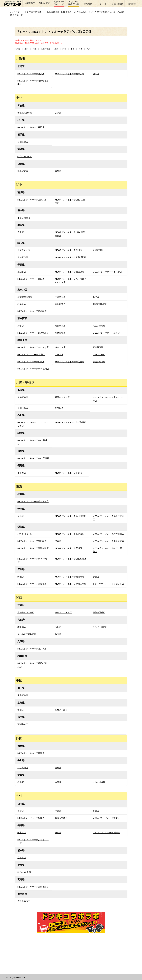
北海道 (17, 49)
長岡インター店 (62, 397)
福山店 (21, 710)
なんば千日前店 (100, 627)
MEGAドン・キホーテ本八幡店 (107, 272)
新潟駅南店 (23, 397)
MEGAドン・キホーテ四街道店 (70, 272)
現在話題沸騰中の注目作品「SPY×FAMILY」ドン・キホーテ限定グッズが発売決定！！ (87, 12)
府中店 (21, 326)
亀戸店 (96, 297)
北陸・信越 (45, 49)
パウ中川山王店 (25, 534)
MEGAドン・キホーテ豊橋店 (69, 548)
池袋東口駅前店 (100, 304)
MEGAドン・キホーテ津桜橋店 (32, 584)
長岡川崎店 (23, 408)
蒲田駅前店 (60, 304)
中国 (73, 49)
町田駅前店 (60, 326)
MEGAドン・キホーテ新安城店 (70, 534)
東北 (26, 49)
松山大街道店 (99, 782)
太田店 (21, 232)
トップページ (13, 12)
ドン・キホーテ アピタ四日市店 (108, 584)
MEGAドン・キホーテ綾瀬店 (31, 362)
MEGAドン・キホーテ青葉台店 (70, 362)
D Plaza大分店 (24, 872)
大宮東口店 (98, 250)
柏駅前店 (22, 272)
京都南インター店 (26, 612)
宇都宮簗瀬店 (24, 218)
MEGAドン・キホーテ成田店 (31, 279)
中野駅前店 (60, 297)
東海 (56, 49)
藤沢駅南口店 (99, 362)
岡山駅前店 (23, 695)
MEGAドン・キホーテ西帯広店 (70, 74)
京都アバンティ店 (63, 612)
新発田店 (59, 408)
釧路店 (96, 74)
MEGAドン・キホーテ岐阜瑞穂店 (33, 501)
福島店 (58, 171)
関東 (35, 49)
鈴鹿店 (21, 577)
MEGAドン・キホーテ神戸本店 (32, 649)
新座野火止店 (24, 250)
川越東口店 (23, 257)
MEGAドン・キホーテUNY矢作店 (71, 559)
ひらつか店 (60, 347)
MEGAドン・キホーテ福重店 (106, 818)
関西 (64, 49)
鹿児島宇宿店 (24, 901)
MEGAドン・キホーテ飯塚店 (31, 818)
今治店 (58, 782)
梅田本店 (22, 627)
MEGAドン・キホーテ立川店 (106, 333)
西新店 (21, 811)
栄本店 (58, 541)
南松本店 (22, 473)
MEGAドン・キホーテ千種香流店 (108, 541)
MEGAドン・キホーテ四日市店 (70, 577)
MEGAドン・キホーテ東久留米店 (33, 333)
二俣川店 (59, 354)
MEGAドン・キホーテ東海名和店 (33, 548)
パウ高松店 (23, 768)
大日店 (58, 627)
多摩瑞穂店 (60, 333)
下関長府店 (23, 724)
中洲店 (96, 811)
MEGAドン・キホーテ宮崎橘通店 (33, 887)
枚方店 (58, 634)
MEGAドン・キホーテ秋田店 (31, 127)
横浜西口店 (98, 347)
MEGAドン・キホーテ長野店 (69, 473)
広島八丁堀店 (61, 710)
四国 (81, 49)
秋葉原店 (22, 304)
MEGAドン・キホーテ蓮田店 (69, 250)
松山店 (21, 782)
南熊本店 (22, 858)
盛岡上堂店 (23, 142)
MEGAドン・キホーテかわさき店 (33, 347)
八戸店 (58, 113)
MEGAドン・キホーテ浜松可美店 (71, 516)
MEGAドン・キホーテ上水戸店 (32, 200)
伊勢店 (96, 577)
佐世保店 (22, 833)
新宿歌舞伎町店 (25, 297)
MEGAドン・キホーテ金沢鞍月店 (71, 422)
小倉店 (58, 811)
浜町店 (58, 833)
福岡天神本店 (61, 818)
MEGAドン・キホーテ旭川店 (31, 74)
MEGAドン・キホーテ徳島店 (31, 753)
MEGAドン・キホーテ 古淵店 (31, 354)
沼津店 (21, 516)
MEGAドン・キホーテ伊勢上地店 (71, 584)
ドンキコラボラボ (33, 12)
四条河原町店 (99, 612)
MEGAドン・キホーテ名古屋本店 (108, 534)
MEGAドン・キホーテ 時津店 (106, 833)
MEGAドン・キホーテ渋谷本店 (32, 311)
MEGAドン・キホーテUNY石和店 (33, 458)
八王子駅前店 (99, 326)
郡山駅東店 (23, 171)
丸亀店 (58, 768)
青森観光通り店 (25, 113)
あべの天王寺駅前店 (27, 634)
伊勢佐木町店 (99, 354)
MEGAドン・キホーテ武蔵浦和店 (71, 257)
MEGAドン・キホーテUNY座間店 (33, 369)
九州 (89, 49)
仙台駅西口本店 (25, 156)
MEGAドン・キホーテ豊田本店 (32, 541)
